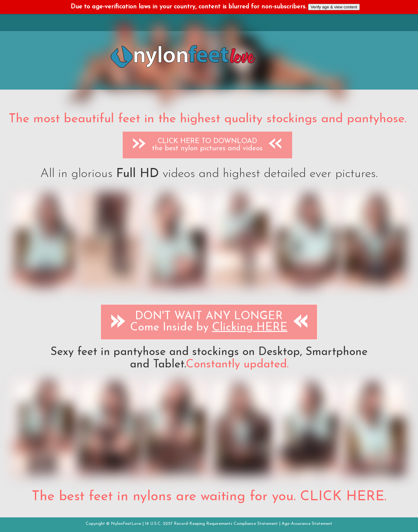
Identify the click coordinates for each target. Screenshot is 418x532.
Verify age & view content (334, 7)
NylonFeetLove (126, 524)
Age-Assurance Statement (307, 524)
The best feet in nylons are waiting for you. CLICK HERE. (209, 497)
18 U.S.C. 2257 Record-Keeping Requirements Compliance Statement (211, 524)
